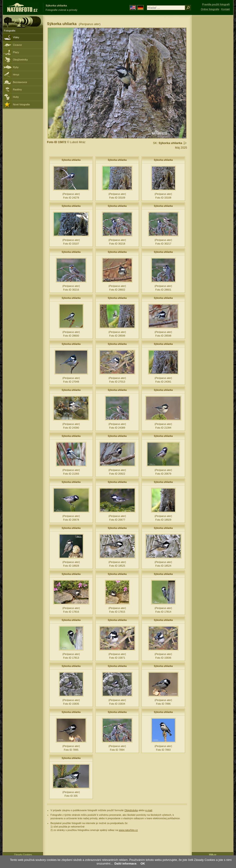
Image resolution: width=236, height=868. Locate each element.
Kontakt (226, 9)
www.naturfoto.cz (128, 830)
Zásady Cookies (23, 855)
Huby (16, 97)
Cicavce (17, 45)
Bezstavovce (20, 82)
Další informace (125, 864)
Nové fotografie (21, 104)
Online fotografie (210, 9)
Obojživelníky (20, 60)
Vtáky (16, 37)
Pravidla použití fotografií (216, 4)
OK (143, 864)
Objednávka (131, 810)
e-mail (149, 810)
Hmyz (16, 75)
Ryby (16, 67)
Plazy (16, 52)
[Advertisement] (212, 89)
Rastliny (17, 89)
